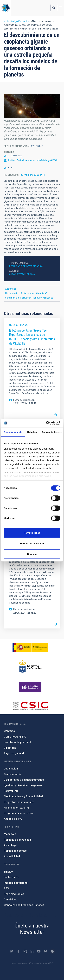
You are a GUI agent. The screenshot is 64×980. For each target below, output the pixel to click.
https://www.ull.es (30, 687)
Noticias (27, 21)
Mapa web (10, 834)
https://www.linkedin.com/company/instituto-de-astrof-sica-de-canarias (32, 951)
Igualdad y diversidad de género (23, 785)
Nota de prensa (18, 325)
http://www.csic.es (30, 706)
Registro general (14, 753)
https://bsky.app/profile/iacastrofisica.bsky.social (46, 951)
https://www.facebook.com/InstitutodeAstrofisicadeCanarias (18, 951)
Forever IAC (11, 791)
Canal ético (11, 900)
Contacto (9, 731)
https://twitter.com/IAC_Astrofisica (12, 951)
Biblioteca (10, 748)
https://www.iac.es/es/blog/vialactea (52, 951)
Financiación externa (16, 808)
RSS (6, 888)
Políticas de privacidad (17, 840)
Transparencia (13, 774)
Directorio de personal (17, 742)
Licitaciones (11, 877)
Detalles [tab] (32, 432)
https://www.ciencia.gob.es (30, 647)
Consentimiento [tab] (13, 432)
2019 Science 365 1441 (33, 175)
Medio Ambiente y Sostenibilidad (23, 796)
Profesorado (27, 293)
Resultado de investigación (26, 266)
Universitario (12, 293)
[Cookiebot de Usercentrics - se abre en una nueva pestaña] (46, 423)
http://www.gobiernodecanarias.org (30, 666)
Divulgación (16, 21)
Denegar (32, 554)
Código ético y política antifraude (24, 780)
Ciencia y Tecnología (22, 274)
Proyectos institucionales (19, 802)
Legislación (11, 769)
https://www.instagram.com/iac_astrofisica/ (25, 951)
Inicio (6, 21)
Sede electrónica (14, 894)
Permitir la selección (32, 543)
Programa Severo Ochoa (19, 813)
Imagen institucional (16, 883)
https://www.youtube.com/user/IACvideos (39, 951)
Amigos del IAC (13, 819)
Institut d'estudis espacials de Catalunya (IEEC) (33, 160)
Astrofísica (11, 289)
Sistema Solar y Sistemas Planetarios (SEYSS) (29, 298)
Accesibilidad (12, 856)
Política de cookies (15, 851)
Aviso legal (10, 845)
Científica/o (42, 293)
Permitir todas (32, 533)
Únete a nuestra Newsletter (32, 929)
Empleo (8, 872)
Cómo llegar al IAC (15, 737)
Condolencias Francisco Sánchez (24, 905)
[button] (32, 106)
